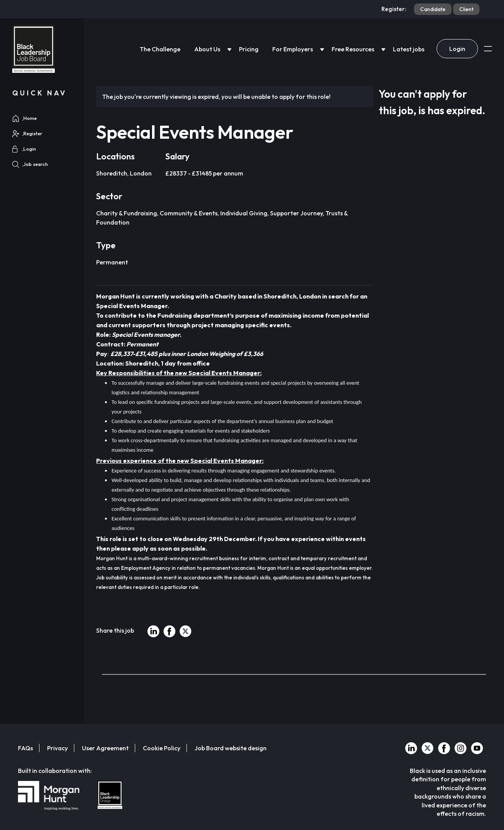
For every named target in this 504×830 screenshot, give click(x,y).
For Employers (293, 49)
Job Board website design (231, 748)
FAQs (25, 748)
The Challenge (160, 49)
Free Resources (353, 49)
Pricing (249, 49)
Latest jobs (409, 49)
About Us (207, 49)
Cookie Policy (162, 748)
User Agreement (105, 748)
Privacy (57, 748)
